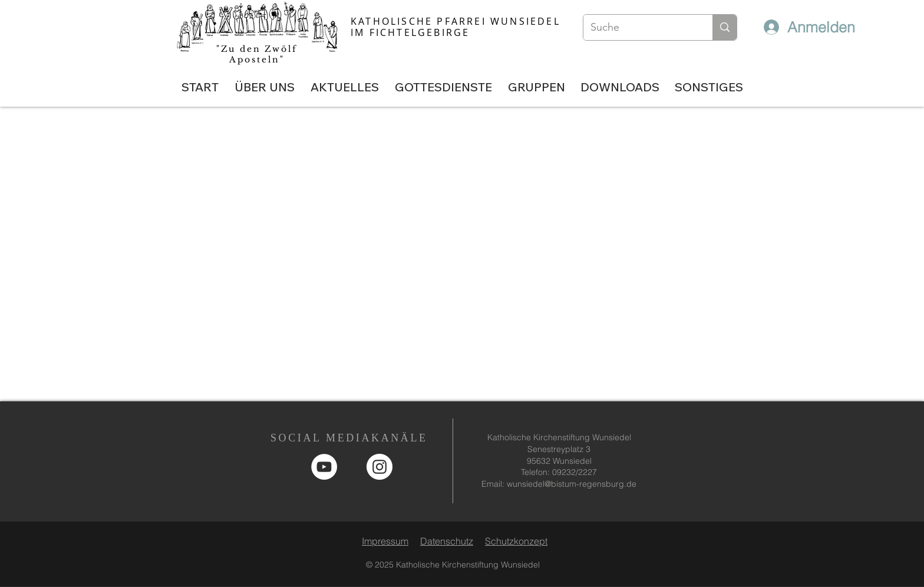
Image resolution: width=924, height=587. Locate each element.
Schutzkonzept (516, 541)
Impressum (385, 541)
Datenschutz (447, 541)
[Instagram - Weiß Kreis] (379, 467)
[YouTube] (324, 467)
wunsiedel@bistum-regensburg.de (572, 484)
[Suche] (639, 27)
